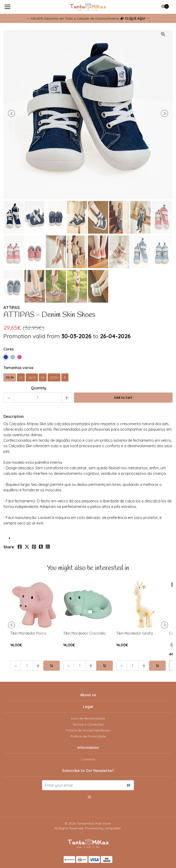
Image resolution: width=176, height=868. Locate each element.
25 (21, 377)
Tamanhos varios (18, 368)
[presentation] (11, 113)
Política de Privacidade (88, 736)
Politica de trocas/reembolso (88, 730)
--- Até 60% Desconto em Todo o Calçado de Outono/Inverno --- (88, 18)
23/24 (10, 377)
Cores (9, 349)
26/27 (32, 377)
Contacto (88, 759)
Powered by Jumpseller (103, 828)
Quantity (39, 388)
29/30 (54, 377)
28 (43, 377)
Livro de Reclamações (88, 718)
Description (14, 416)
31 (65, 377)
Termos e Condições (88, 724)
